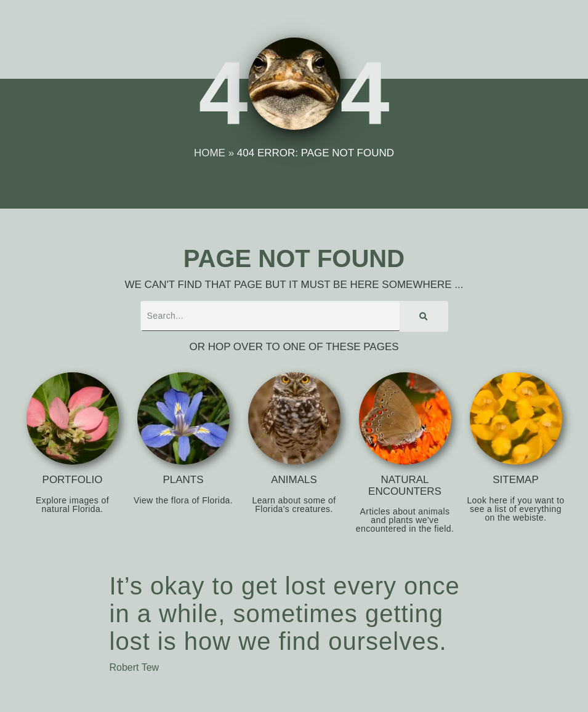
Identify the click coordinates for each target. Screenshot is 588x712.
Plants (183, 480)
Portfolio (73, 480)
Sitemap (516, 480)
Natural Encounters (405, 486)
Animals (294, 480)
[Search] (423, 316)
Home (210, 153)
